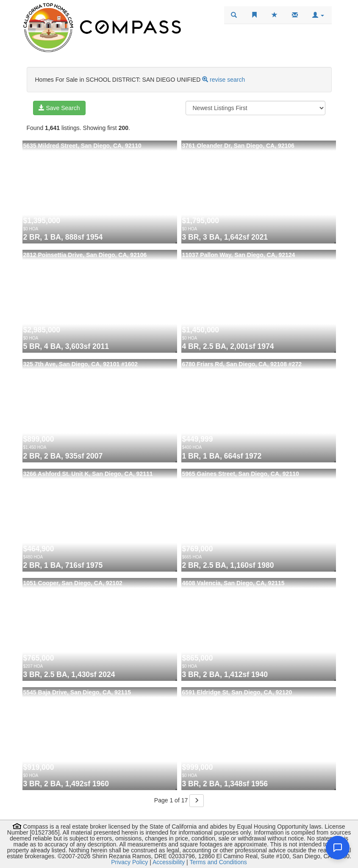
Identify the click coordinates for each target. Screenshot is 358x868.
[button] (318, 15)
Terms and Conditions (218, 862)
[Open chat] (338, 848)
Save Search (59, 108)
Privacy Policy (129, 862)
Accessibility (169, 862)
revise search (227, 80)
